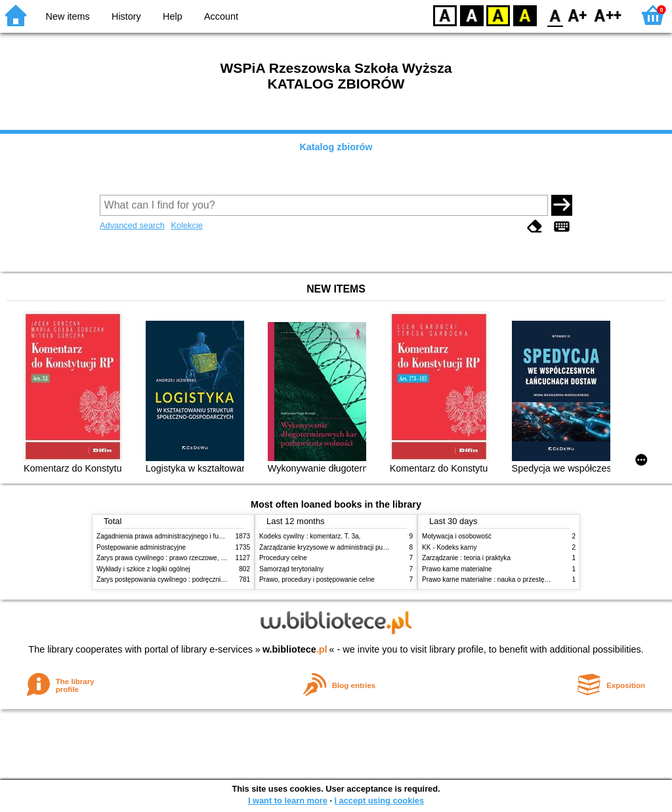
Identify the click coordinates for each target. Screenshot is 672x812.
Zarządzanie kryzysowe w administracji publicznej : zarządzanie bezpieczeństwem (380, 547)
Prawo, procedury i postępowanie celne (317, 579)
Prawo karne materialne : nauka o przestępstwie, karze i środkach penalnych (535, 579)
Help (173, 16)
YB (498, 15)
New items (68, 16)
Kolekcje (186, 225)
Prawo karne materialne (457, 569)
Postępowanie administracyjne (141, 547)
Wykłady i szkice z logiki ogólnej (143, 569)
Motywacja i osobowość (457, 536)
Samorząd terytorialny (291, 569)
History (126, 16)
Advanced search (132, 225)
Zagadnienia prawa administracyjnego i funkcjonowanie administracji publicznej (213, 536)
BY (525, 15)
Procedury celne (283, 558)
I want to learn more (288, 801)
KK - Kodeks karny (449, 547)
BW (472, 15)
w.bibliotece (295, 649)
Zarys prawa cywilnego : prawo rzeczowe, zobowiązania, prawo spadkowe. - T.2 (214, 558)
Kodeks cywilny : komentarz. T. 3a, (310, 536)
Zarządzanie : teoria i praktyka (466, 558)
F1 (578, 15)
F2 (608, 15)
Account (221, 16)
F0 (555, 15)
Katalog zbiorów (336, 147)
